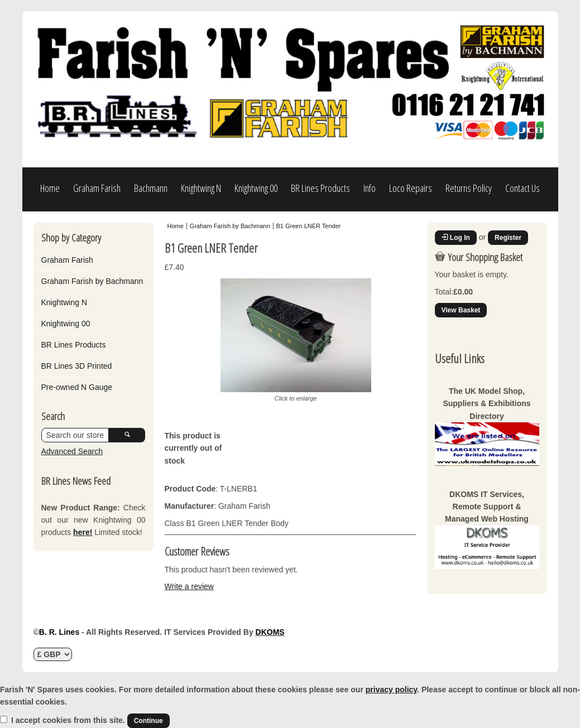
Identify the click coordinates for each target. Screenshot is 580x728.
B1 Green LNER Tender (309, 226)
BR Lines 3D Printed (77, 366)
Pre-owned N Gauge (77, 387)
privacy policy (391, 690)
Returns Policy (469, 188)
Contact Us (523, 188)
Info (370, 188)
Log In (456, 238)
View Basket (461, 310)
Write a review (189, 586)
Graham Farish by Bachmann (92, 281)
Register (508, 238)
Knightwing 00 (256, 188)
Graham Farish (97, 188)
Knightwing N (201, 188)
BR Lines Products (320, 188)
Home (50, 188)
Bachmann (151, 188)
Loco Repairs (411, 188)
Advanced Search (72, 451)
